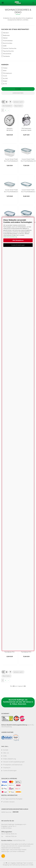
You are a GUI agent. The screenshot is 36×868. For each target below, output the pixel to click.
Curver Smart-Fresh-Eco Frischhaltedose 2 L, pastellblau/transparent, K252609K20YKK (28, 191)
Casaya (4, 68)
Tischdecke (6, 56)
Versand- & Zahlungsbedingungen (14, 762)
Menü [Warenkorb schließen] (3, 3)
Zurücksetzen (18, 93)
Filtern (18, 89)
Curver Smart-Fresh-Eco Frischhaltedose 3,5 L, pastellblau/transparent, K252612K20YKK (12, 191)
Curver (4, 76)
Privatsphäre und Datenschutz (13, 765)
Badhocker (6, 35)
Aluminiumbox (7, 43)
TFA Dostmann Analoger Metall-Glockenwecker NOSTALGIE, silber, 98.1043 (26, 129)
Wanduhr (5, 33)
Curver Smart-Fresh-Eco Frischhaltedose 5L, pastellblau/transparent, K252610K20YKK (12, 160)
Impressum (7, 768)
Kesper (4, 81)
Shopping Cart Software (10, 865)
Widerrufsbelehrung (10, 759)
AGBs (5, 756)
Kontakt (6, 750)
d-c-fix (4, 84)
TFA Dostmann (7, 73)
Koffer (4, 46)
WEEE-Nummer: (7, 812)
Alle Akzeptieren (18, 240)
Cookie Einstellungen (18, 245)
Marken (5, 65)
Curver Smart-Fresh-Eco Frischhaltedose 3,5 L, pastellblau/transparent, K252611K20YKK (28, 160)
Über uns (6, 753)
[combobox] (18, 102)
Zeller (4, 70)
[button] (3, 102)
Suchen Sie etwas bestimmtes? (15, 29)
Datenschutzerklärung (10, 237)
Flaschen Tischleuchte (9, 48)
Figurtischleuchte (8, 51)
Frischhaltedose (7, 41)
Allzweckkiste (6, 54)
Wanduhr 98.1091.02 (10, 129)
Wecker (4, 38)
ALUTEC (5, 78)
